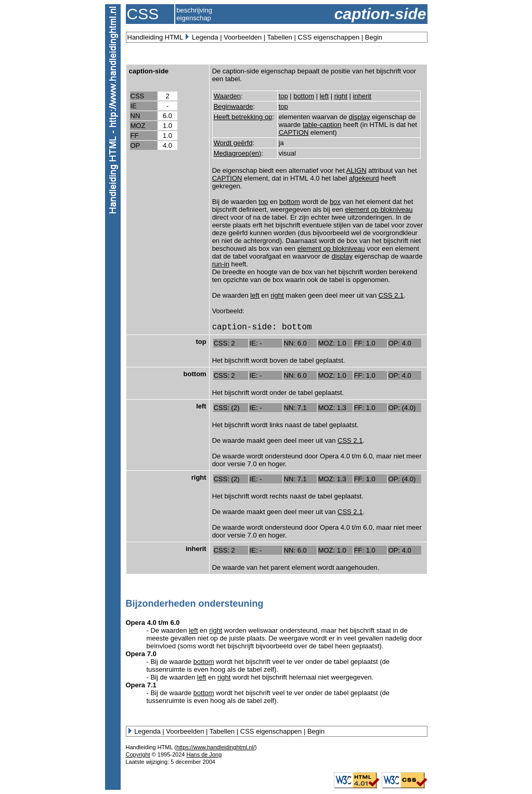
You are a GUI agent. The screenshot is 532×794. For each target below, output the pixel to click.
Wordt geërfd (233, 143)
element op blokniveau (379, 209)
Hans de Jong (204, 754)
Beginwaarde (233, 106)
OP (135, 145)
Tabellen (280, 37)
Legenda (205, 37)
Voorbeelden (243, 37)
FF (135, 136)
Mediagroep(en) (238, 153)
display (359, 117)
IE (134, 106)
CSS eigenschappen (329, 37)
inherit (362, 96)
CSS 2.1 (391, 295)
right (341, 96)
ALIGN (356, 170)
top (283, 96)
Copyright (138, 754)
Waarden (227, 96)
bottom (304, 96)
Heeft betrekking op (243, 117)
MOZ (138, 126)
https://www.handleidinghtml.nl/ (216, 747)
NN (135, 116)
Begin (374, 37)
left (324, 96)
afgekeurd (364, 178)
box (335, 202)
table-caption (322, 125)
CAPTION (294, 132)
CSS (138, 96)
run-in (221, 264)
